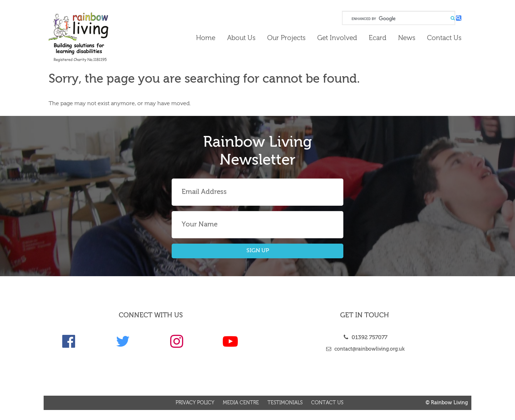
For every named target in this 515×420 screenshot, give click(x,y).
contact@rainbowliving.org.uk (364, 349)
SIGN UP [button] (258, 251)
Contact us (327, 403)
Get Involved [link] (337, 38)
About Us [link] (241, 38)
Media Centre (241, 403)
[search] (398, 19)
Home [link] (206, 38)
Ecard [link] (377, 38)
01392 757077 (365, 338)
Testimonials (285, 403)
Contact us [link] (444, 38)
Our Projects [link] (286, 38)
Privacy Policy (195, 403)
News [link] (407, 38)
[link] (97, 37)
